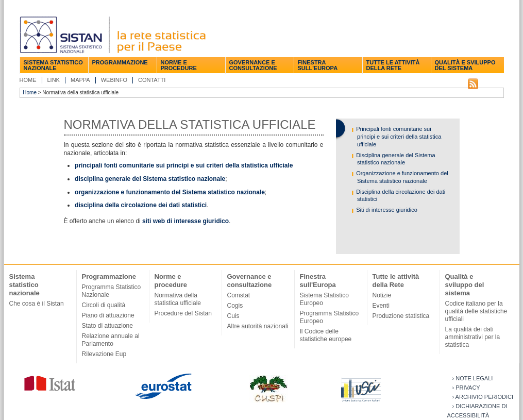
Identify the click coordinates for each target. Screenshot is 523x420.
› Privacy (466, 388)
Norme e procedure (179, 65)
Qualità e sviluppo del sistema (465, 65)
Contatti (152, 80)
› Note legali (473, 378)
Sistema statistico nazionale (53, 65)
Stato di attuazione (107, 326)
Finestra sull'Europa (318, 65)
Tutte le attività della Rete (393, 65)
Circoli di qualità (104, 305)
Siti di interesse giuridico (386, 210)
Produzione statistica (401, 316)
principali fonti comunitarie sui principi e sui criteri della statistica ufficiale (184, 165)
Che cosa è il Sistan (37, 304)
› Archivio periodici (483, 397)
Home (28, 80)
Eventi (381, 306)
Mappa (80, 80)
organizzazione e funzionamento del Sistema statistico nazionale (170, 192)
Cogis (235, 306)
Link (54, 80)
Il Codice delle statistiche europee (326, 335)
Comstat (239, 295)
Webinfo (114, 80)
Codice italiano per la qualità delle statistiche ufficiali (476, 311)
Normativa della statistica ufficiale (178, 299)
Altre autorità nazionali (258, 326)
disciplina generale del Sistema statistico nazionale (150, 179)
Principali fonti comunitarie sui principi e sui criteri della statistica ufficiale (398, 137)
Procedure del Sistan (183, 313)
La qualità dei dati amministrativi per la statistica (473, 337)
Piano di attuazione (108, 315)
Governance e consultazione (253, 65)
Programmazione (120, 62)
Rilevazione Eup (104, 354)
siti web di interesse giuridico (185, 221)
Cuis (233, 316)
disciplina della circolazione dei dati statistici (141, 205)
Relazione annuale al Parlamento (111, 340)
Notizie (382, 295)
